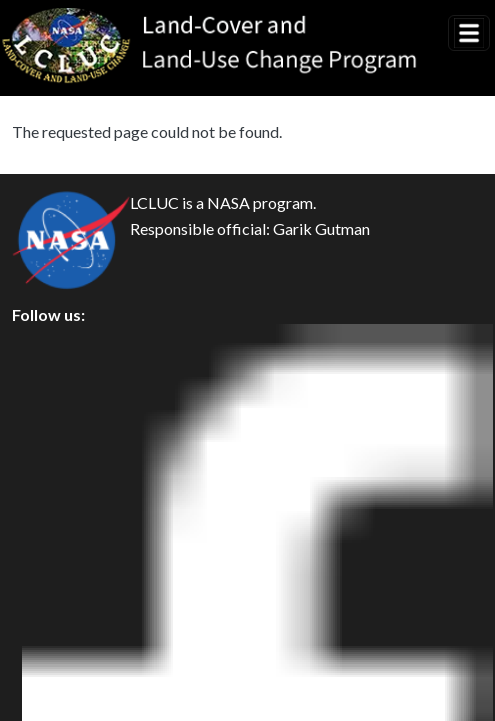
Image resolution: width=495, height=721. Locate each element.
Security (58, 435)
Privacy (55, 390)
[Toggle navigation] (469, 33)
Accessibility (74, 525)
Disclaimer (66, 480)
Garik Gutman (321, 229)
